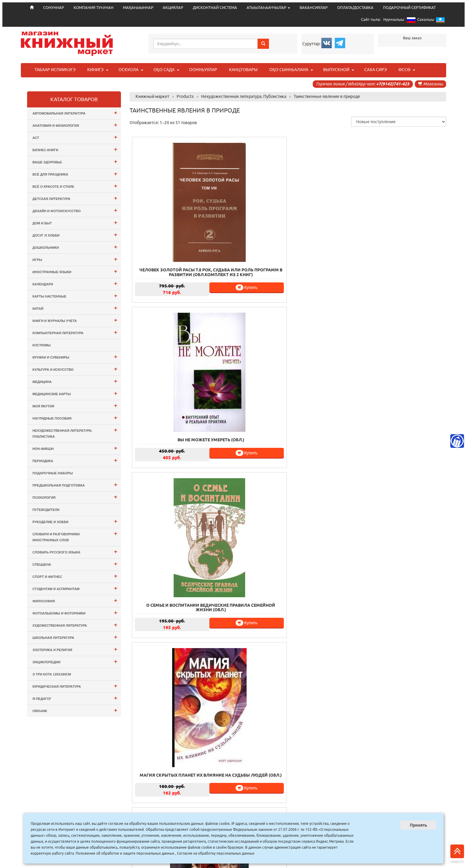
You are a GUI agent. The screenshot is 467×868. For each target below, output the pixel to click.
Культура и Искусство (75, 369)
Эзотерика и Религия (75, 649)
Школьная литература (75, 637)
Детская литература (75, 198)
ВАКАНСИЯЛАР (314, 8)
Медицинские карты (75, 393)
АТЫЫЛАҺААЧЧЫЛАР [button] (268, 8)
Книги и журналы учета (75, 320)
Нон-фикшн (75, 448)
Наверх (457, 854)
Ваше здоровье (75, 161)
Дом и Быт (75, 222)
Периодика (75, 460)
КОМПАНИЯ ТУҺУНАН (94, 8)
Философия (75, 600)
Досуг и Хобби (75, 235)
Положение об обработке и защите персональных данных (125, 853)
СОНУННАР (176, 812)
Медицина (75, 381)
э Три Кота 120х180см (52, 674)
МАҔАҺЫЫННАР (138, 8)
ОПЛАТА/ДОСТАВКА (355, 8)
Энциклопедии (75, 661)
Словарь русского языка (75, 552)
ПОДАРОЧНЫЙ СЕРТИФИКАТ (409, 8)
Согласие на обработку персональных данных (216, 853)
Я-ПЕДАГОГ (75, 698)
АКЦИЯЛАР (173, 8)
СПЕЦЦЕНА (75, 564)
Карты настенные (75, 296)
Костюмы (42, 345)
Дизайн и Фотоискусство (75, 210)
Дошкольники (75, 247)
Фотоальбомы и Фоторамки (75, 613)
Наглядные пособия (75, 418)
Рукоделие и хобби (75, 521)
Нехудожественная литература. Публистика (75, 433)
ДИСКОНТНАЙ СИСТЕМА (215, 8)
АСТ (75, 137)
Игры (75, 259)
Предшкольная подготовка (75, 485)
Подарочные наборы (53, 473)
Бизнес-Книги (75, 149)
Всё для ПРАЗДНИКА (75, 174)
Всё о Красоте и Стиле (75, 186)
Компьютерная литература (75, 332)
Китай (75, 308)
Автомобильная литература (75, 113)
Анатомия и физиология (75, 125)
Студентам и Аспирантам (75, 588)
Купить (187, 247)
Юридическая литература (75, 686)
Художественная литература (75, 625)
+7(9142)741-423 (393, 84)
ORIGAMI (75, 710)
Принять (418, 825)
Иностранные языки (75, 271)
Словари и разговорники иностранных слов (75, 536)
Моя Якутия (75, 405)
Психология (75, 497)
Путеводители (46, 510)
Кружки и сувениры (75, 357)
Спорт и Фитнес (75, 576)
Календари (75, 283)
